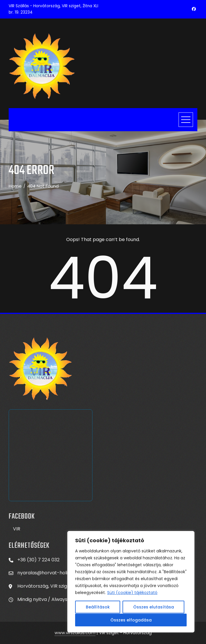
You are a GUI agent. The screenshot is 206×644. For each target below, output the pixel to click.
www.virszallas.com (75, 633)
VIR (17, 529)
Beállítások (98, 607)
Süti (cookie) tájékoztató (132, 593)
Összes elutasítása (154, 607)
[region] (131, 582)
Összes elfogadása (131, 620)
